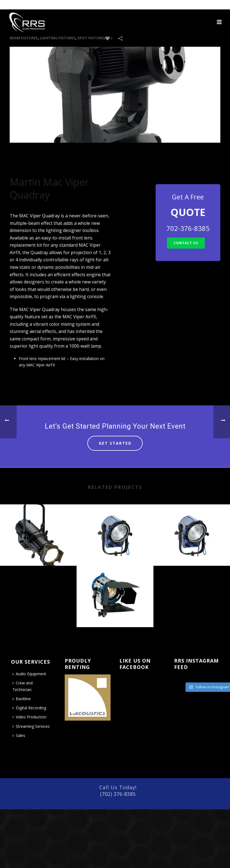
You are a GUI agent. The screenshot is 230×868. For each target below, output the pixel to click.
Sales (19, 735)
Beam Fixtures (24, 38)
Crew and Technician (23, 686)
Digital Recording (29, 708)
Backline (22, 699)
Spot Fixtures (91, 38)
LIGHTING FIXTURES (58, 38)
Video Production (29, 717)
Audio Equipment (29, 674)
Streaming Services (31, 726)
